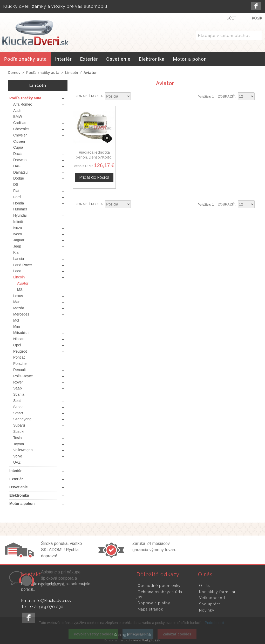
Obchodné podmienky (159, 586)
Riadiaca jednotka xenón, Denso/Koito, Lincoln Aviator (94, 157)
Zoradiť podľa (89, 96)
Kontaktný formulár (217, 592)
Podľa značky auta (43, 73)
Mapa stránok (150, 609)
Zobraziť (226, 96)
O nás (205, 586)
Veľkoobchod (212, 598)
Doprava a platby (154, 603)
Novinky (207, 610)
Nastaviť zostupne (135, 97)
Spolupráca (210, 604)
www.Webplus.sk (147, 640)
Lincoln (72, 73)
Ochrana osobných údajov (159, 594)
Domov (14, 73)
